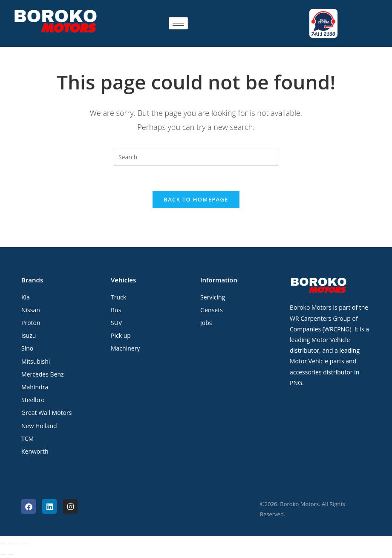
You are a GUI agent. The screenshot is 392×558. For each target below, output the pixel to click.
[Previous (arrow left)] (3, 555)
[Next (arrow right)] (11, 555)
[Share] (18, 544)
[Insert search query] (196, 156)
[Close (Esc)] (26, 544)
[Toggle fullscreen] (11, 544)
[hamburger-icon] (178, 23)
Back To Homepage (196, 199)
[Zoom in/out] (3, 544)
